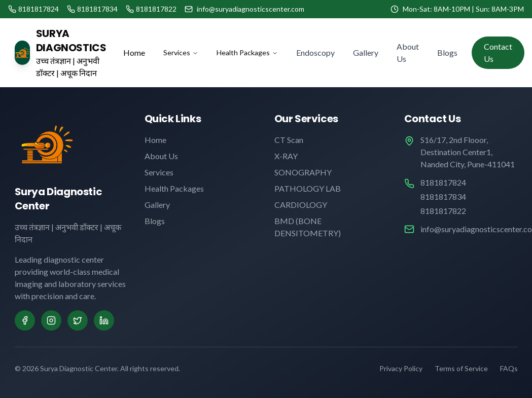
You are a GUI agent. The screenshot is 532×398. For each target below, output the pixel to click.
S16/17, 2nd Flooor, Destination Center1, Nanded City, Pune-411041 (468, 152)
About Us (408, 52)
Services (181, 52)
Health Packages (247, 52)
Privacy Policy (401, 368)
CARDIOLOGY (301, 205)
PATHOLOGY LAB (308, 188)
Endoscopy (315, 52)
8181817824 (443, 182)
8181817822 (443, 211)
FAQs (509, 368)
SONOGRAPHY (303, 172)
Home (134, 52)
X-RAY (286, 156)
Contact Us (498, 52)
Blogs (447, 52)
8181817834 (443, 196)
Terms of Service (461, 368)
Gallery (366, 52)
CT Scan (289, 140)
